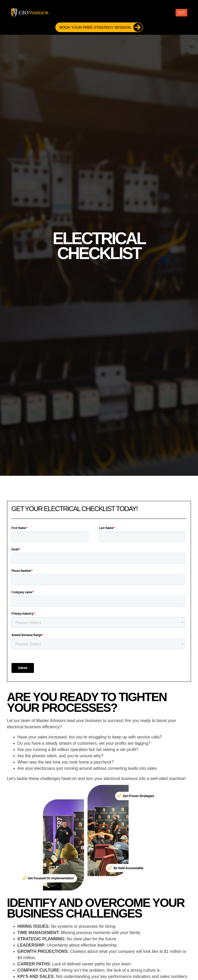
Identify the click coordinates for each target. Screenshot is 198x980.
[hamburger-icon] (181, 13)
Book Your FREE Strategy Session (101, 27)
